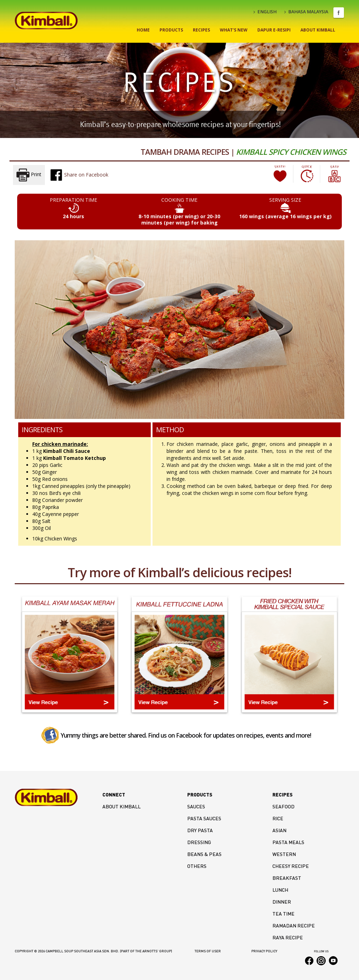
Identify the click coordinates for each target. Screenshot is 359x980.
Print (29, 175)
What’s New (234, 30)
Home (143, 30)
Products (171, 30)
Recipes (201, 30)
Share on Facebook (79, 175)
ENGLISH (265, 12)
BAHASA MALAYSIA (306, 12)
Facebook (339, 13)
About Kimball (318, 30)
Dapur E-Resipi (274, 30)
